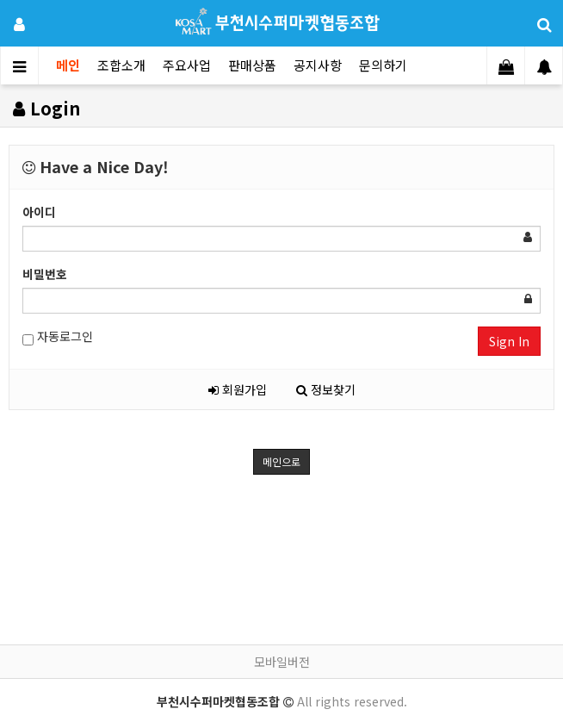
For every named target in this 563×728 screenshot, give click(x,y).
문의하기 (383, 65)
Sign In (509, 341)
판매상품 (252, 65)
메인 (68, 65)
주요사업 (187, 65)
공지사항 (318, 65)
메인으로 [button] (281, 461)
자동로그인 (58, 336)
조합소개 (121, 65)
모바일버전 (282, 662)
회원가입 (238, 389)
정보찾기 (326, 389)
